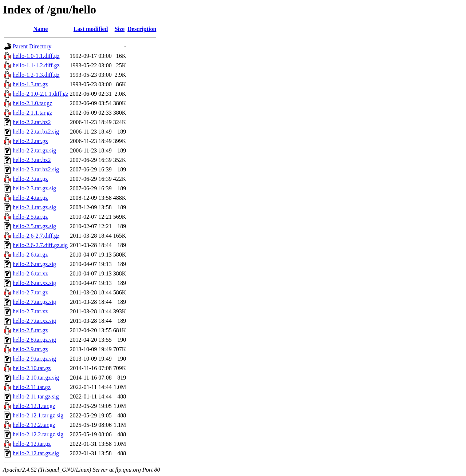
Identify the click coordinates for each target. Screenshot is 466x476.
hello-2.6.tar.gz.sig (34, 264)
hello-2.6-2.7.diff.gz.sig (40, 245)
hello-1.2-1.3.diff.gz (36, 75)
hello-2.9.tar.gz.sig (34, 359)
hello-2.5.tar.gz (30, 217)
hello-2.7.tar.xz (30, 311)
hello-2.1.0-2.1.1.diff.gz (41, 94)
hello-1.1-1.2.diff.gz (36, 65)
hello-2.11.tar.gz (32, 387)
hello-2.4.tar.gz (30, 198)
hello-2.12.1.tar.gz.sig (38, 415)
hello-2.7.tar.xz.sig (34, 321)
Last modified (91, 29)
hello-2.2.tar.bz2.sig (36, 132)
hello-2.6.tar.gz (30, 255)
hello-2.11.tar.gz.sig (36, 396)
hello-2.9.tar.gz (30, 349)
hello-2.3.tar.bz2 (32, 160)
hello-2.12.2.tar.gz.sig (38, 434)
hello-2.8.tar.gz (30, 330)
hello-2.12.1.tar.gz (34, 406)
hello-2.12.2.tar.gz (34, 425)
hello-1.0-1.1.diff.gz (36, 56)
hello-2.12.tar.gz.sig (36, 453)
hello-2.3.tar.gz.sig (34, 188)
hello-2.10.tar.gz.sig (36, 378)
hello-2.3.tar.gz (30, 179)
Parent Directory (32, 46)
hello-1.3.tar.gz (30, 84)
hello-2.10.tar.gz (32, 368)
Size (120, 29)
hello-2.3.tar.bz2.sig (36, 169)
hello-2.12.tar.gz (32, 444)
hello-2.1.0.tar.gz (32, 103)
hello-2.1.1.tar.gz (32, 113)
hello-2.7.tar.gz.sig (34, 302)
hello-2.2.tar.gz (30, 141)
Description (142, 29)
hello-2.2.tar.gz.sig (34, 150)
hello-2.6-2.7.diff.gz (36, 236)
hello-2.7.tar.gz (30, 292)
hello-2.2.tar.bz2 (32, 122)
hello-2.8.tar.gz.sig (34, 340)
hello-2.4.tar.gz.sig (34, 207)
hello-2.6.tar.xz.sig (34, 283)
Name (40, 29)
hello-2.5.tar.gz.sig (34, 226)
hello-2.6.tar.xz (30, 273)
